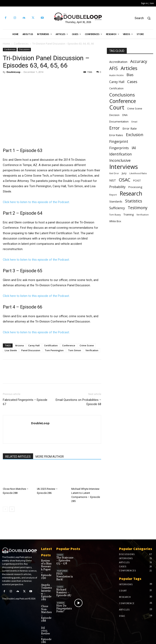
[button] (144, 18)
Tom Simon (75, 350)
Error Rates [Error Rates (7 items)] (116, 135)
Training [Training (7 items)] (129, 214)
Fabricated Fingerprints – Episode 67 (25, 402)
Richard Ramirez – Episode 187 (63, 591)
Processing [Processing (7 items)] (135, 187)
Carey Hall (34, 345)
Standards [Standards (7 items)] (116, 201)
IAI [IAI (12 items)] (134, 148)
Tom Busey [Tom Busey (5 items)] (115, 215)
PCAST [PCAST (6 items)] (137, 181)
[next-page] (12, 509)
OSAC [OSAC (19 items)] (125, 180)
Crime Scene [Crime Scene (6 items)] (135, 109)
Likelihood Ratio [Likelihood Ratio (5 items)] (138, 173)
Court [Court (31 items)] (117, 107)
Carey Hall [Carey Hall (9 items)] (117, 82)
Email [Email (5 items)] (134, 122)
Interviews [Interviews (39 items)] (124, 167)
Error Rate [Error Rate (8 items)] (130, 128)
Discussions (24, 49)
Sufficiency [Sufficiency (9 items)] (117, 208)
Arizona (19, 345)
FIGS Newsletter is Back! (64, 576)
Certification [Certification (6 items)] (116, 88)
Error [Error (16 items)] (114, 128)
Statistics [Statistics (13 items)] (134, 201)
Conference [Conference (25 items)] (123, 101)
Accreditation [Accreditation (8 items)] (118, 62)
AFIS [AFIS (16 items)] (114, 68)
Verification (92, 350)
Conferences (21, 44)
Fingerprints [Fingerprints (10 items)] (119, 148)
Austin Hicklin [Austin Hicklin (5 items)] (116, 75)
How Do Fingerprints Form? (64, 606)
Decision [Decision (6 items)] (114, 115)
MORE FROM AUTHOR (50, 457)
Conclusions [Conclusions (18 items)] (122, 95)
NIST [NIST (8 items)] (113, 180)
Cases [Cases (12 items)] (132, 82)
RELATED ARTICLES (18, 457)
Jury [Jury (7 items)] (124, 173)
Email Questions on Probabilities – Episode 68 (78, 402)
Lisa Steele (11, 350)
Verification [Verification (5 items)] (143, 215)
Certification (51, 345)
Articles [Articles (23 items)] (129, 68)
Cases (60, 555)
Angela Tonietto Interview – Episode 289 (46, 588)
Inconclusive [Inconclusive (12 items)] (120, 160)
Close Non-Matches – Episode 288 (46, 608)
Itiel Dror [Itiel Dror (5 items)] (114, 173)
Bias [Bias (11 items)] (130, 75)
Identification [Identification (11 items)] (121, 154)
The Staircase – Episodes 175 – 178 (65, 560)
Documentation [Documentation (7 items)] (119, 121)
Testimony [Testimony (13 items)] (138, 208)
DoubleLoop (13, 72)
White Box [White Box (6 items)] (115, 221)
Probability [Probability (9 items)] (117, 187)
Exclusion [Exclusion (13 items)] (135, 135)
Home (6, 44)
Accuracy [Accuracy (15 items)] (139, 61)
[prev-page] (5, 509)
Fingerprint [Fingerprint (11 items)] (119, 142)
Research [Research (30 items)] (131, 193)
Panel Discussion (31, 350)
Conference (69, 345)
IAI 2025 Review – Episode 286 (46, 629)
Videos (61, 601)
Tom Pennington (54, 350)
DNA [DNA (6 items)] (125, 115)
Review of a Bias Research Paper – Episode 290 (47, 568)
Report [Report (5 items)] (113, 195)
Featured (62, 570)
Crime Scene (87, 345)
